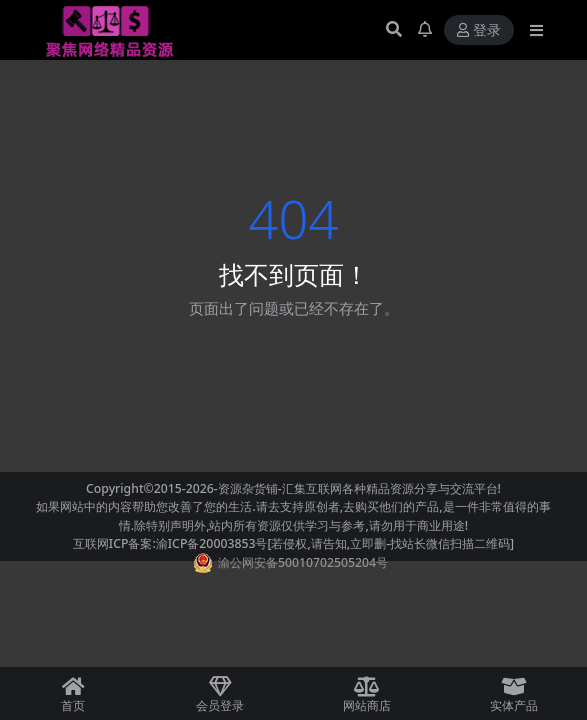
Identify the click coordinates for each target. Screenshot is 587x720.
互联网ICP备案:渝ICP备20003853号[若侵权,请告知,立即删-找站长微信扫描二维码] (293, 543)
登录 (479, 30)
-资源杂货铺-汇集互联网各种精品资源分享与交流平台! (357, 488)
